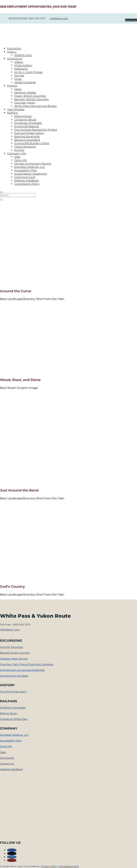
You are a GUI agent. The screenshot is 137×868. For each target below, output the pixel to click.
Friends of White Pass (14, 719)
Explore (12, 86)
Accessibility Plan (26, 170)
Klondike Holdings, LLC (30, 167)
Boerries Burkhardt (27, 136)
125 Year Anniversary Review (33, 163)
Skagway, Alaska (25, 92)
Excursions (14, 48)
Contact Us (7, 764)
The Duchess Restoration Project (36, 130)
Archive (19, 150)
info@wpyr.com (59, 18)
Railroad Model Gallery (29, 133)
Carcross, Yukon (25, 103)
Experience (15, 59)
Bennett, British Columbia (31, 99)
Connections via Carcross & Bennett (22, 670)
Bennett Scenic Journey (15, 653)
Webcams (21, 69)
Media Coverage (25, 82)
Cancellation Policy (27, 184)
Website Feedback (26, 180)
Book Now (131, 20)
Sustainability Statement (31, 174)
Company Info (17, 153)
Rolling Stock (23, 116)
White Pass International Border (35, 106)
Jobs (17, 157)
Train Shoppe (16, 109)
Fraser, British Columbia (30, 96)
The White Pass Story (13, 692)
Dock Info (21, 160)
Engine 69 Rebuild (26, 126)
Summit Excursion (12, 647)
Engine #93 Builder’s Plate (32, 143)
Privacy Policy (49, 866)
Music (18, 79)
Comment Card (25, 177)
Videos (19, 62)
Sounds (19, 75)
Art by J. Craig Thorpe (28, 72)
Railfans (12, 113)
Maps (18, 89)
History (12, 52)
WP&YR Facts (23, 55)
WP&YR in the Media (13, 708)
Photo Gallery (23, 65)
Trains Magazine (25, 147)
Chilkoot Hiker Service (14, 659)
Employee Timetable (28, 123)
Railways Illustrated (27, 140)
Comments (7, 758)
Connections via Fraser (14, 676)
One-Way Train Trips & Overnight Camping (27, 664)
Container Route (25, 119)
